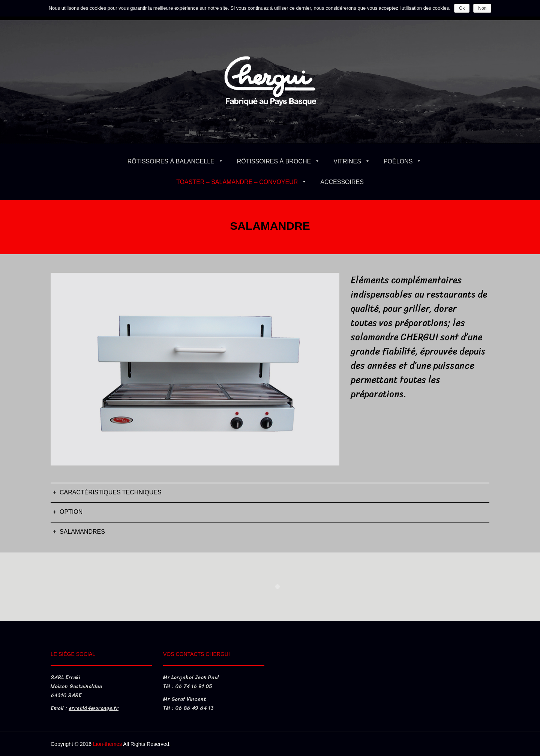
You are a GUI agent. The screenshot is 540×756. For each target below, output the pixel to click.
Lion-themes (107, 744)
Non (482, 8)
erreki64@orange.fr (94, 708)
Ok (462, 8)
